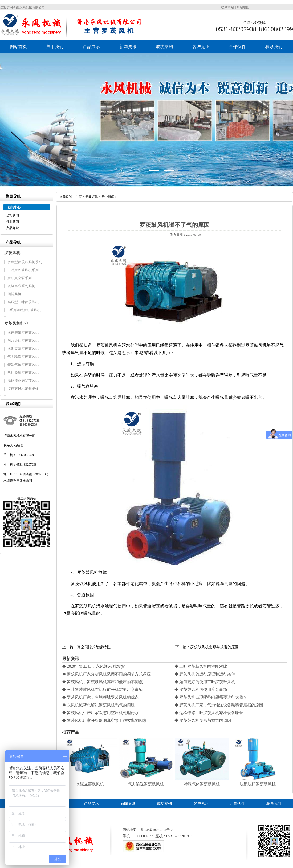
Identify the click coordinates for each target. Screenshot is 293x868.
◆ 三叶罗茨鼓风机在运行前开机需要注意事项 (103, 690)
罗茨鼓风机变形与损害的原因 (214, 647)
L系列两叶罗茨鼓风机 (24, 310)
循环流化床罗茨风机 (23, 381)
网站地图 (243, 7)
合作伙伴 (237, 47)
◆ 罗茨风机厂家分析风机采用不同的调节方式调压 (107, 674)
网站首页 (18, 47)
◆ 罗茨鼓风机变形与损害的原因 (203, 721)
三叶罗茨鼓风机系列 (23, 270)
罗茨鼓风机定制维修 (23, 389)
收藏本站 (227, 7)
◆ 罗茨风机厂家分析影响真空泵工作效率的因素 (105, 721)
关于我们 (55, 47)
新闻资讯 (128, 47)
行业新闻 (13, 222)
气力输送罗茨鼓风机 (23, 357)
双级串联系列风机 (21, 286)
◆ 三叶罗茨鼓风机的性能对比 (201, 666)
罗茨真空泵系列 (20, 278)
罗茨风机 (12, 253)
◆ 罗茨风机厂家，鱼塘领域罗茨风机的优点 (101, 697)
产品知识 (13, 228)
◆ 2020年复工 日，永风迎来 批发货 (93, 666)
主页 (79, 197)
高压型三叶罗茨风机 (23, 302)
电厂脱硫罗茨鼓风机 (23, 373)
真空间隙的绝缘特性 (94, 647)
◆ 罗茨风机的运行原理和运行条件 (205, 674)
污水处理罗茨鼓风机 (23, 341)
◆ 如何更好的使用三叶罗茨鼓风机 (205, 682)
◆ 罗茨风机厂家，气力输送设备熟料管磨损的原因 (219, 705)
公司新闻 (13, 215)
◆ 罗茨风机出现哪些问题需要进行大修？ (211, 697)
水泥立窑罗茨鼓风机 (23, 349)
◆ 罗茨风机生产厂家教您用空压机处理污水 (101, 713)
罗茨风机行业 (16, 323)
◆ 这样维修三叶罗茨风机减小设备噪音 (209, 713)
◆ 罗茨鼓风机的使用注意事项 (201, 690)
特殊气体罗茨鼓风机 (23, 365)
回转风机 (14, 294)
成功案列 (164, 47)
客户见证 (201, 47)
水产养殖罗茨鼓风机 (23, 333)
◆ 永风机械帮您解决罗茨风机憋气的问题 (99, 705)
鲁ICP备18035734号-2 (156, 830)
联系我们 (274, 47)
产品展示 (91, 47)
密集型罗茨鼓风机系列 (25, 262)
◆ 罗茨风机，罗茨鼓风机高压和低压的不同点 (103, 682)
